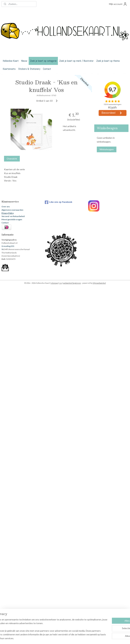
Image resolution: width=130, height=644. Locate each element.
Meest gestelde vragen (12, 219)
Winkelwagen (107, 149)
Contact (47, 69)
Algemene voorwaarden (12, 210)
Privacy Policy (8, 213)
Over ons (6, 207)
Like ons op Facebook (59, 202)
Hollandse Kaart (11, 61)
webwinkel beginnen (72, 283)
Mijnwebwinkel (99, 283)
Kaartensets (9, 69)
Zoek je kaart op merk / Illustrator (76, 61)
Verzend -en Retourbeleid (13, 216)
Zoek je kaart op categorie (43, 61)
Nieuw (24, 61)
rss (60, 283)
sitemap (54, 283)
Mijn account (118, 4)
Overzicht (12, 159)
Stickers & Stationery (29, 69)
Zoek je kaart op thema (108, 61)
